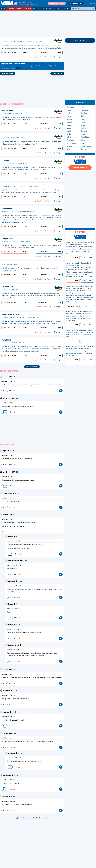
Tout (3, 9)
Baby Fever (6, 340)
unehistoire (7, 775)
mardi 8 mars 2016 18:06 (8, 780)
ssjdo (5, 451)
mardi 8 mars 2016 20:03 (14, 586)
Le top (66, 9)
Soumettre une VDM (57, 3)
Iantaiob (6, 712)
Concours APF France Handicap (19, 9)
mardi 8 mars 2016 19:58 (14, 565)
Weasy (5, 797)
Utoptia (6, 377)
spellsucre (7, 691)
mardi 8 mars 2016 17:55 (8, 498)
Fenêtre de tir (7, 287)
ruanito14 (6, 515)
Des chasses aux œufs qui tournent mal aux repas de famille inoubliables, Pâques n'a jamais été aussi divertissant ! (31, 66)
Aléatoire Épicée (55, 9)
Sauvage (5, 161)
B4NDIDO (12, 753)
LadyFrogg (7, 398)
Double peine (7, 111)
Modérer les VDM (76, 3)
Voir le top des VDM (80, 168)
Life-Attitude (7, 494)
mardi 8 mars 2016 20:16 (14, 609)
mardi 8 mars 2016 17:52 (8, 456)
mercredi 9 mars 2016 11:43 (15, 629)
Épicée (45, 9)
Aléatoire (37, 9)
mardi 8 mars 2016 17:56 (8, 382)
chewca (6, 734)
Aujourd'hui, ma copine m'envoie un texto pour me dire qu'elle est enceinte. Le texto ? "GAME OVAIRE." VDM (30, 269)
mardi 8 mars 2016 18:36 (14, 541)
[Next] (46, 817)
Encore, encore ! (32, 367)
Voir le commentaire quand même (13, 527)
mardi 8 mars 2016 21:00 (14, 758)
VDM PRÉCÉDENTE (8, 74)
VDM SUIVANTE (57, 74)
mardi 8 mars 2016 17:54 (8, 403)
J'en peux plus (7, 239)
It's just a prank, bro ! (10, 315)
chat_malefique (14, 561)
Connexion (92, 3)
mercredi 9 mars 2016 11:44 (15, 650)
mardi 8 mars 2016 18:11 (8, 801)
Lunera (11, 625)
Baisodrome (7, 209)
